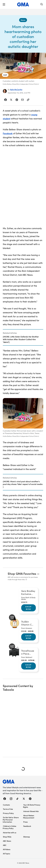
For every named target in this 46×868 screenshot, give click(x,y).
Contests (6, 805)
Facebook (8, 133)
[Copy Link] (28, 100)
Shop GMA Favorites (22, 573)
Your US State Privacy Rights (32, 806)
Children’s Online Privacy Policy (9, 827)
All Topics (7, 854)
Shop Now (28, 608)
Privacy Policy (8, 813)
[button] (4, 4)
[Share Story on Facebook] (6, 100)
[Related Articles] (23, 337)
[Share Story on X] (11, 100)
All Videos (7, 849)
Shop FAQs (7, 837)
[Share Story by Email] (22, 100)
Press (25, 822)
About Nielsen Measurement (29, 817)
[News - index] (23, 20)
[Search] (42, 5)
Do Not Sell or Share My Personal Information (11, 820)
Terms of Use (8, 809)
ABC (5, 845)
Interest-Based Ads (31, 811)
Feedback (27, 826)
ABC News (7, 841)
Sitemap (27, 837)
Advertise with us (10, 832)
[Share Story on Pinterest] (17, 100)
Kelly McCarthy (16, 89)
